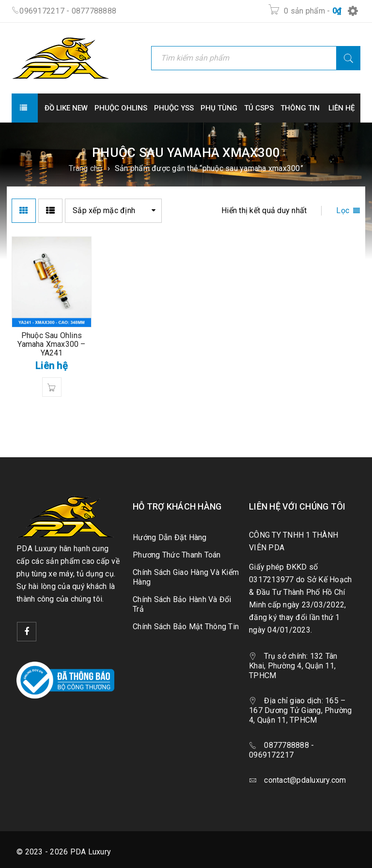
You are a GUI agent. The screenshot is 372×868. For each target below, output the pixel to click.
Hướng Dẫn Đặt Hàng (170, 537)
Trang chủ (85, 168)
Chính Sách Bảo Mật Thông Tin (186, 627)
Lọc (343, 210)
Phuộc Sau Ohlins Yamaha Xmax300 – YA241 (51, 344)
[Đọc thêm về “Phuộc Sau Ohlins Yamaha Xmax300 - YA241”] (52, 387)
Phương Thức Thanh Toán (177, 555)
